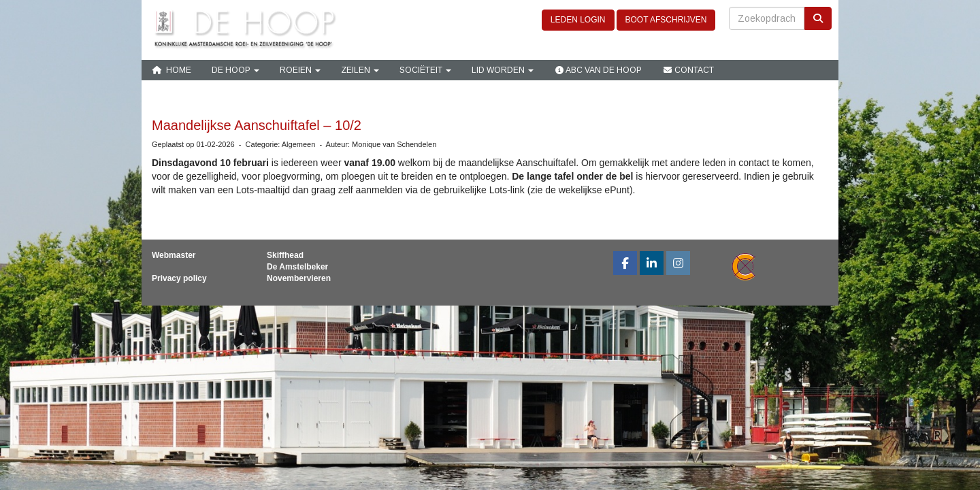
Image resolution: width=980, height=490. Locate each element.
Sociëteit (425, 70)
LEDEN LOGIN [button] (578, 20)
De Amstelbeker (297, 267)
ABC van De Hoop (598, 70)
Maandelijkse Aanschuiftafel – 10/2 (257, 125)
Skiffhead (285, 255)
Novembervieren (299, 278)
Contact (688, 70)
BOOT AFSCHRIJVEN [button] (666, 20)
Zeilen (360, 70)
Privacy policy (179, 278)
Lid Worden (503, 70)
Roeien (300, 70)
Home (171, 70)
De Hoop (235, 70)
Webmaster (174, 255)
